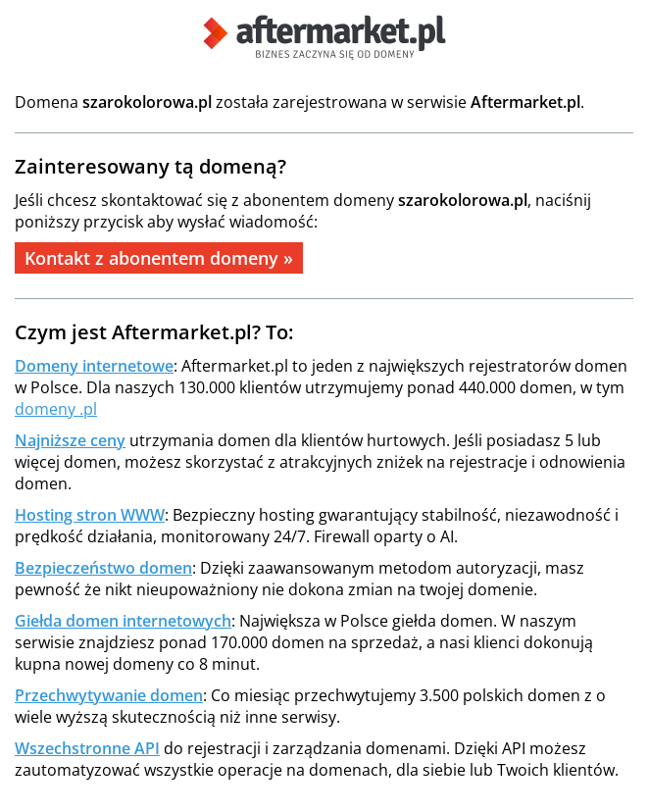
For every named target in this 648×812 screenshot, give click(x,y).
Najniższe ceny (70, 440)
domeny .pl (56, 409)
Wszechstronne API (87, 748)
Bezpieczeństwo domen (103, 568)
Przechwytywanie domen (109, 695)
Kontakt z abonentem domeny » (159, 258)
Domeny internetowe (94, 366)
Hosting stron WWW (90, 515)
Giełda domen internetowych (123, 621)
